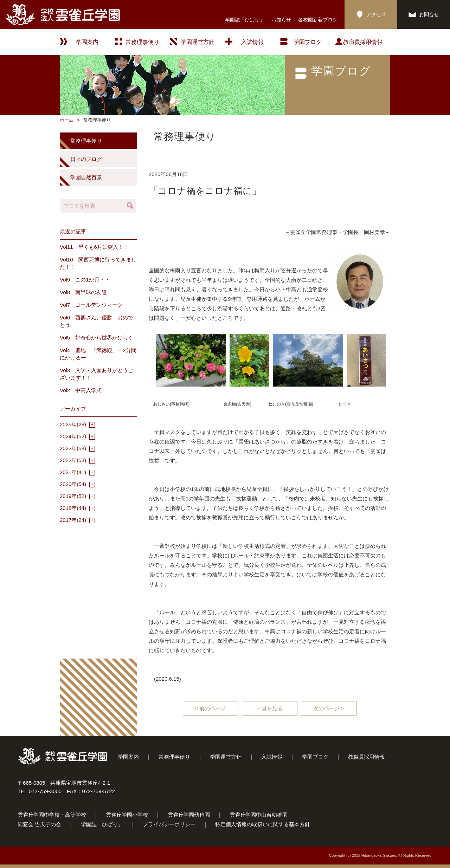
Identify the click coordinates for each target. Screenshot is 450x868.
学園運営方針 (198, 42)
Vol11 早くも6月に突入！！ (94, 247)
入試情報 (252, 42)
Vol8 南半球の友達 (83, 292)
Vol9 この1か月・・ (85, 280)
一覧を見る (269, 708)
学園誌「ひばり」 (245, 20)
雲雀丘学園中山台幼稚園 (259, 815)
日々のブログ (86, 159)
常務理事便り (142, 42)
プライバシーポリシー (169, 824)
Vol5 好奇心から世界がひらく (97, 338)
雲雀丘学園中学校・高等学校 (52, 815)
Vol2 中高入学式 (81, 390)
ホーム (67, 120)
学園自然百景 (86, 177)
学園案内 (128, 757)
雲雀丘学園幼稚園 (189, 815)
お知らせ (281, 20)
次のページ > (329, 708)
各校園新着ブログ (318, 20)
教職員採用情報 (363, 42)
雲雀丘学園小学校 (127, 815)
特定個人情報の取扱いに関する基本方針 (263, 824)
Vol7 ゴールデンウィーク (91, 305)
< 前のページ (211, 708)
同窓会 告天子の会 (39, 824)
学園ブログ (315, 757)
